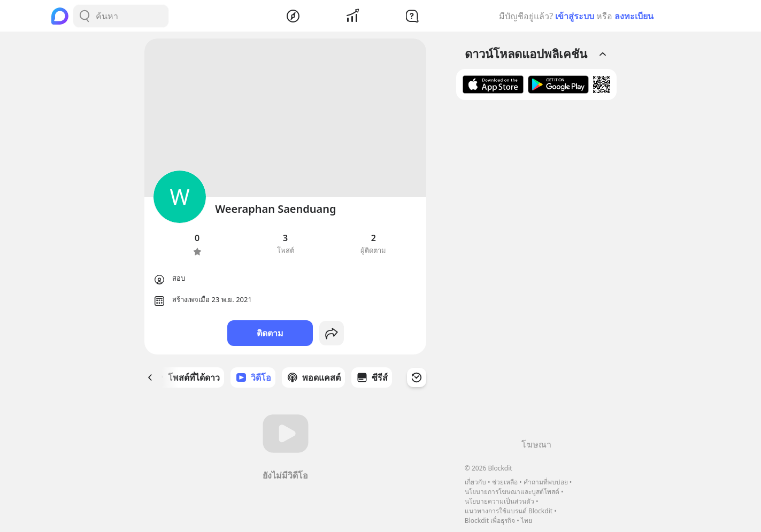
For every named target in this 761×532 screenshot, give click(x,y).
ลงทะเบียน (634, 16)
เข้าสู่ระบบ (575, 16)
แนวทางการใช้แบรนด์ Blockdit (509, 511)
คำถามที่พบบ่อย (546, 482)
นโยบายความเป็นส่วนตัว (499, 501)
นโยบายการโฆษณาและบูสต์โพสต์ (512, 492)
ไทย (526, 521)
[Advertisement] (536, 273)
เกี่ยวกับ (475, 482)
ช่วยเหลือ (505, 482)
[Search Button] (84, 16)
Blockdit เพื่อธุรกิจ (490, 521)
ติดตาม (270, 333)
